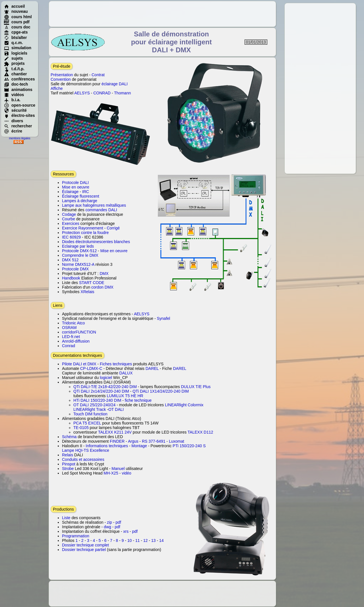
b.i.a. (12, 100)
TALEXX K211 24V (115, 432)
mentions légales (19, 138)
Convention (61, 79)
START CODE (92, 283)
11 (138, 540)
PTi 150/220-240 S (189, 446)
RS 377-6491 (154, 441)
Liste (66, 518)
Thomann (122, 93)
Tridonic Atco (73, 323)
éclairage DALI (115, 84)
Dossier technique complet (85, 545)
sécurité (15, 110)
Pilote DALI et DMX (80, 364)
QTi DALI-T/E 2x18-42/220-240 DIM (105, 387)
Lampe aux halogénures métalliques (94, 205)
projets (14, 63)
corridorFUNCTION (79, 332)
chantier (15, 74)
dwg (107, 527)
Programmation (76, 536)
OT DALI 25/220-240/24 (94, 405)
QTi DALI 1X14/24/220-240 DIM (161, 391)
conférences (19, 79)
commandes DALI (101, 210)
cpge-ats (16, 32)
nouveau (16, 11)
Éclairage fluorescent (81, 196)
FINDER (117, 441)
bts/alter (15, 38)
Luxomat (177, 441)
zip (109, 522)
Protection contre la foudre (85, 233)
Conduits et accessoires (83, 459)
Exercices (71, 223)
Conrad (69, 346)
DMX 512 (70, 260)
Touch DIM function (90, 414)
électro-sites (19, 115)
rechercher (18, 126)
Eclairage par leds (78, 246)
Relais (68, 455)
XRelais (87, 292)
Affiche (57, 88)
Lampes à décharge (80, 201)
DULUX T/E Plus (196, 387)
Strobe (68, 469)
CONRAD (102, 93)
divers (14, 121)
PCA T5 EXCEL (87, 423)
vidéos (14, 95)
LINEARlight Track (90, 409)
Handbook (71, 278)
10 (130, 540)
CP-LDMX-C (91, 368)
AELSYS (82, 93)
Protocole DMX (75, 269)
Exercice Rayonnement (83, 228)
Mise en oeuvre (76, 187)
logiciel (106, 378)
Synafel (163, 318)
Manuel (118, 469)
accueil (14, 6)
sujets (13, 58)
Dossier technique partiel (84, 550)
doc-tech (16, 84)
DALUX (126, 373)
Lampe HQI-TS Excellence (86, 450)
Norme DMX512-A (78, 264)
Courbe (69, 219)
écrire (13, 131)
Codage (69, 214)
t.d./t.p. (14, 69)
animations (18, 90)
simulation (18, 48)
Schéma (69, 437)
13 (154, 540)
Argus (133, 441)
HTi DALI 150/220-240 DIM (97, 400)
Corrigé (113, 228)
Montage (139, 446)
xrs (126, 531)
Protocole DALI (75, 183)
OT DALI (116, 409)
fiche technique (138, 400)
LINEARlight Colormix (184, 405)
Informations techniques (107, 446)
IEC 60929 (71, 237)
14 (162, 540)
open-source (20, 105)
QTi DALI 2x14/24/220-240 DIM (101, 391)
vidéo (126, 473)
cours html (18, 17)
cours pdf (17, 22)
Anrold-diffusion (76, 341)
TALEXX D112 (200, 432)
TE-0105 (81, 428)
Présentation (62, 75)
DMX (104, 274)
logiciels (16, 53)
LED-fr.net (71, 337)
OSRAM (69, 328)
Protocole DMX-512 (79, 251)
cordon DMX (102, 287)
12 (146, 540)
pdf (118, 522)
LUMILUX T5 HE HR (125, 396)
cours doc (17, 27)
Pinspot (69, 464)
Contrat (98, 75)
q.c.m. (13, 43)
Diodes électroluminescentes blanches (96, 242)
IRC (86, 192)
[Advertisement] (320, 88)
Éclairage (70, 192)
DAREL (152, 368)
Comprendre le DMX (80, 255)
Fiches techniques (116, 364)
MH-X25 (111, 473)
